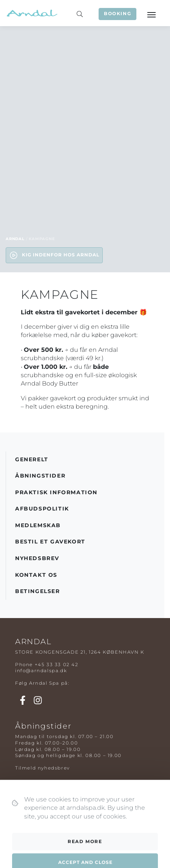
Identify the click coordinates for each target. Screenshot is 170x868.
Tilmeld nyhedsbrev (42, 768)
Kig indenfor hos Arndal (54, 255)
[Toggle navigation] (151, 14)
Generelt (32, 459)
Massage (27, 800)
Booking (117, 13)
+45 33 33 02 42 (57, 664)
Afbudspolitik (42, 509)
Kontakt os (36, 575)
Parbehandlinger (39, 813)
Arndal (15, 239)
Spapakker (30, 806)
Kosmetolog (32, 819)
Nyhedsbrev (37, 558)
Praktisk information (56, 492)
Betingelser (38, 591)
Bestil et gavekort (50, 542)
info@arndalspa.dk (41, 671)
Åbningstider (40, 476)
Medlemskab (38, 525)
